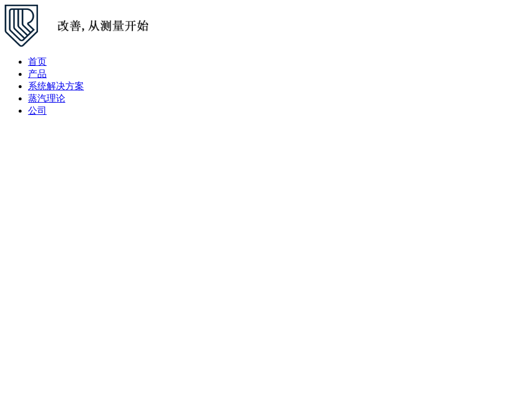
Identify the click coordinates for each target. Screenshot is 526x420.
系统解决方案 (56, 86)
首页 (37, 62)
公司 (37, 111)
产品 (37, 74)
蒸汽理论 (47, 98)
